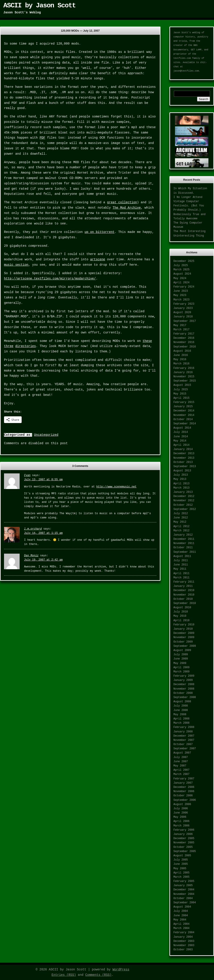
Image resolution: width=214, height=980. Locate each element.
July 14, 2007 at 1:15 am (43, 533)
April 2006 (181, 821)
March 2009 (181, 672)
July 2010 (181, 612)
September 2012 (185, 509)
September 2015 (185, 381)
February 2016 (184, 368)
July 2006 (181, 809)
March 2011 (181, 578)
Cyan (27, 475)
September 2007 (185, 749)
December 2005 (184, 838)
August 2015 (182, 385)
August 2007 (182, 753)
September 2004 (185, 903)
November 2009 (184, 637)
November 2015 (184, 377)
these (147, 341)
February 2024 (184, 287)
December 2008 (184, 684)
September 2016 (185, 347)
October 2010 (183, 599)
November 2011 (184, 543)
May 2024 (180, 278)
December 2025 (184, 261)
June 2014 (181, 437)
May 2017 (180, 325)
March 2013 (181, 488)
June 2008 (181, 710)
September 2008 (185, 697)
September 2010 (185, 603)
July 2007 (181, 757)
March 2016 (181, 364)
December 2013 (184, 454)
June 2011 (181, 565)
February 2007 (184, 779)
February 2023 (184, 304)
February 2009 (184, 676)
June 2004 (181, 916)
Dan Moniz (31, 556)
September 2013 (185, 466)
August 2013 (182, 471)
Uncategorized (46, 435)
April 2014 (181, 445)
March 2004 (181, 928)
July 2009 (181, 655)
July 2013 (181, 475)
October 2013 (183, 462)
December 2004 (184, 890)
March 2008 (181, 723)
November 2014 (184, 415)
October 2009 (183, 642)
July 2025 (181, 265)
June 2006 (181, 813)
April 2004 (181, 924)
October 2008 (183, 693)
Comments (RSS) (99, 975)
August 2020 (182, 312)
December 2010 (184, 590)
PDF (42, 138)
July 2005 (181, 860)
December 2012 (184, 496)
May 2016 (180, 360)
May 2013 (180, 479)
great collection (122, 202)
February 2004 (184, 933)
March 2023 (181, 300)
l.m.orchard (33, 529)
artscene (98, 259)
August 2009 (182, 650)
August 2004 (182, 907)
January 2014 (183, 449)
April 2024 (181, 283)
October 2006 (183, 796)
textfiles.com (182, 58)
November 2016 (184, 342)
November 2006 (184, 791)
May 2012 (180, 522)
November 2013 (184, 458)
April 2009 (181, 668)
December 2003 (184, 941)
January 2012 (183, 535)
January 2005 (183, 885)
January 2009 (183, 680)
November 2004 (184, 894)
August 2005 (182, 856)
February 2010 (184, 625)
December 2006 (184, 787)
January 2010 (183, 629)
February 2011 (184, 582)
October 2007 (183, 744)
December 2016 (184, 338)
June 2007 (181, 762)
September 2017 (185, 321)
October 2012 (183, 505)
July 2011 (181, 561)
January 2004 (183, 937)
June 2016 (181, 355)
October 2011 (183, 548)
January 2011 (183, 586)
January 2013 (183, 492)
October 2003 (183, 950)
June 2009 (181, 659)
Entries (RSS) (64, 975)
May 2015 (180, 394)
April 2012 (181, 526)
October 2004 (183, 898)
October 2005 (183, 847)
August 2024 (182, 274)
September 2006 (185, 800)
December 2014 (184, 411)
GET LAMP (196, 50)
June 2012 (181, 518)
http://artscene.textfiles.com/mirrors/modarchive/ (50, 279)
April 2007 (181, 770)
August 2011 (182, 556)
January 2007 (183, 783)
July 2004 (181, 911)
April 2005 (181, 873)
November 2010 (184, 595)
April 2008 (181, 719)
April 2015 (181, 398)
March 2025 (181, 270)
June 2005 (181, 864)
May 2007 (180, 766)
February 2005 (184, 881)
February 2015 (184, 402)
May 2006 (180, 817)
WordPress (121, 970)
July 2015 (181, 390)
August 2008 (182, 702)
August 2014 (182, 428)
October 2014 (183, 419)
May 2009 (180, 663)
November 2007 (184, 740)
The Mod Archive (127, 208)
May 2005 (180, 869)
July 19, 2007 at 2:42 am (43, 560)
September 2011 (185, 552)
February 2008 (184, 727)
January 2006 (183, 834)
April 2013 (181, 484)
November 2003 (184, 945)
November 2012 (184, 501)
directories (25, 346)
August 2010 (182, 608)
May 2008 (180, 715)
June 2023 (181, 291)
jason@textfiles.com (186, 71)
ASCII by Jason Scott (39, 6)
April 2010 (181, 620)
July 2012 (181, 514)
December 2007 (184, 736)
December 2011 (184, 539)
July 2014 (181, 432)
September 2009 (185, 646)
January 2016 (183, 372)
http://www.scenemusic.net (116, 487)
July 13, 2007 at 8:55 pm (43, 480)
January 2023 (183, 308)
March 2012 (181, 531)
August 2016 (182, 351)
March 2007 (181, 774)
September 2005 (185, 851)
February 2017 (184, 334)
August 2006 (182, 804)
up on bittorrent (99, 232)
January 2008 (183, 732)
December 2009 (184, 633)
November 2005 (184, 843)
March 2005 (181, 877)
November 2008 (184, 689)
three (9, 346)
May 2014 (180, 441)
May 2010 (180, 616)
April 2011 (181, 573)
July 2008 (181, 706)
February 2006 (184, 830)
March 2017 (181, 330)
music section (16, 265)
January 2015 (183, 407)
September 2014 (185, 424)
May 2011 (180, 569)
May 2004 (180, 920)
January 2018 (183, 317)
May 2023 (180, 295)
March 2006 (181, 826)
